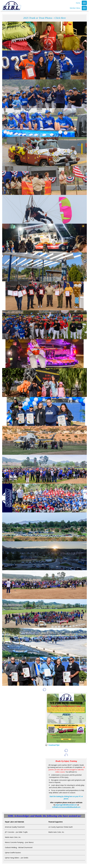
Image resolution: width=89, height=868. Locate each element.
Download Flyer (54, 745)
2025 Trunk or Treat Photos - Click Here (45, 18)
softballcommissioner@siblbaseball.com (66, 807)
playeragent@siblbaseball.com (66, 805)
